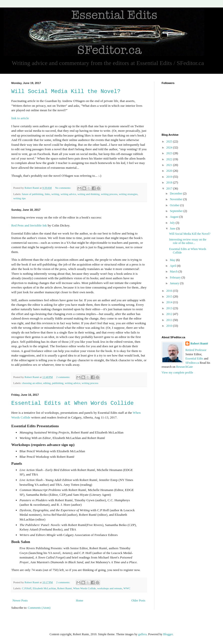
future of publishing (33, 194)
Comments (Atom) (39, 608)
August (175, 217)
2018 (170, 182)
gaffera (142, 634)
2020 (170, 171)
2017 (170, 188)
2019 (170, 177)
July (173, 223)
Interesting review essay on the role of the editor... (188, 241)
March (174, 271)
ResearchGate (185, 367)
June (173, 228)
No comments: (63, 188)
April (173, 266)
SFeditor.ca (192, 363)
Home (80, 600)
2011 (170, 320)
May (173, 260)
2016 (170, 291)
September (177, 211)
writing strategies (128, 194)
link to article (20, 118)
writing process (109, 194)
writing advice (68, 194)
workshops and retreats (110, 588)
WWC (127, 588)
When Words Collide (85, 588)
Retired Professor (196, 350)
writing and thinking (88, 194)
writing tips (20, 198)
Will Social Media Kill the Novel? (66, 92)
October (175, 205)
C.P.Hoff (27, 588)
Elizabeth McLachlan (44, 588)
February (176, 277)
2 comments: (63, 377)
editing (47, 383)
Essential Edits (194, 358)
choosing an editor (32, 383)
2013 (170, 308)
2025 (170, 141)
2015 (170, 296)
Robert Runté (65, 588)
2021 (170, 165)
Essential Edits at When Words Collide (72, 403)
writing (55, 194)
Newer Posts (20, 600)
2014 (170, 302)
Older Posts (138, 600)
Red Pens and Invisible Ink (29, 225)
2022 (170, 159)
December (176, 193)
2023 (170, 153)
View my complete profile (177, 372)
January (175, 283)
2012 (170, 314)
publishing (58, 383)
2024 (170, 147)
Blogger (168, 634)
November (177, 199)
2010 (170, 326)
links (47, 194)
